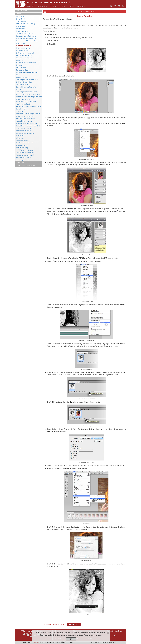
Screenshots (21, 162)
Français (30, 642)
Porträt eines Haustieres (24, 131)
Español (43, 642)
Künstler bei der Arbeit (23, 99)
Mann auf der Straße (23, 70)
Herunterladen (42, 6)
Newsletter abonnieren (114, 633)
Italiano (57, 642)
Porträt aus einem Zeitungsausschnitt (28, 114)
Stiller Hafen (20, 111)
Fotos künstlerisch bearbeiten (26, 133)
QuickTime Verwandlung (24, 46)
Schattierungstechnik (23, 51)
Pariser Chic (20, 60)
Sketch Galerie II (21, 19)
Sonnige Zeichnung (22, 31)
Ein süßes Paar (21, 109)
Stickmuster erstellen (23, 48)
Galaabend (20, 65)
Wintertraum (20, 138)
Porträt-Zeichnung (22, 148)
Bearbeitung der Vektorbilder (25, 116)
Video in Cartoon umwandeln (25, 155)
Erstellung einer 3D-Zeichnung (26, 24)
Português (51, 642)
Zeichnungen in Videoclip (24, 55)
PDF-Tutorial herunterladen (26, 165)
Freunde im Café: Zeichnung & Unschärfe (29, 97)
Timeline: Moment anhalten (25, 34)
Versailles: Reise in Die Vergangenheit (28, 94)
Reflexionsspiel (21, 26)
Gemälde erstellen (22, 140)
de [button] (124, 6)
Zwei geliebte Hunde (23, 85)
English (24, 642)
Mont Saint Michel (22, 68)
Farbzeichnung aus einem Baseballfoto (28, 126)
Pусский (70, 642)
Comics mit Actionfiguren (24, 58)
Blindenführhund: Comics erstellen (27, 41)
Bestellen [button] (54, 6)
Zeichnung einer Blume (23, 160)
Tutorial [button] (63, 6)
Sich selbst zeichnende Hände (26, 119)
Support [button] (71, 6)
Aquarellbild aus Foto (23, 145)
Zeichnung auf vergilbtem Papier (26, 92)
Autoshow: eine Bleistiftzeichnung (27, 123)
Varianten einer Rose (23, 77)
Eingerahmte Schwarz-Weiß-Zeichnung (28, 106)
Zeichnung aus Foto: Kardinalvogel (27, 80)
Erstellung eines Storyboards (25, 53)
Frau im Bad (20, 136)
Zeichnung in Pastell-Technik (25, 153)
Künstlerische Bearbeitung (25, 143)
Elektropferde (21, 29)
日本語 (64, 642)
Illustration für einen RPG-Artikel (26, 38)
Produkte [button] (30, 6)
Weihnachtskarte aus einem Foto (27, 102)
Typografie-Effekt (22, 21)
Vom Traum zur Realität (24, 104)
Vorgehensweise (22, 11)
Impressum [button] (81, 6)
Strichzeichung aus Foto (24, 128)
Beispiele (20, 14)
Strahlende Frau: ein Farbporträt (26, 63)
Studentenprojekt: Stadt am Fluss (27, 36)
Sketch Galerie (21, 17)
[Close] (108, 633)
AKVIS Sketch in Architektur (25, 150)
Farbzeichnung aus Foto (24, 158)
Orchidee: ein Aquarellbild (24, 82)
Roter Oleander (21, 43)
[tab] (29, 11)
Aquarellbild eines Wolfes (24, 121)
